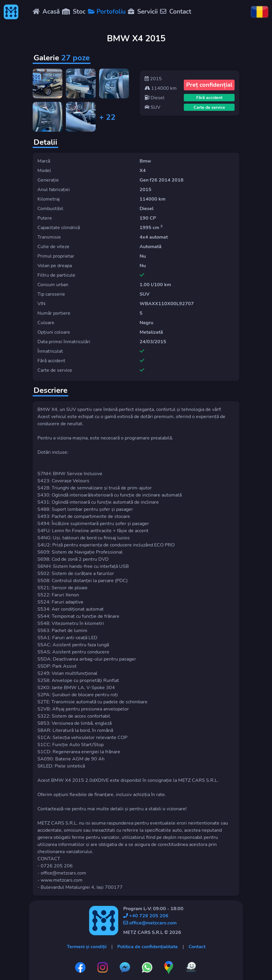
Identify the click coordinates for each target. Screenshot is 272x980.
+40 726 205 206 (146, 916)
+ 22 (107, 117)
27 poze (75, 58)
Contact (197, 947)
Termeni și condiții (87, 947)
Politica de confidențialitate (148, 947)
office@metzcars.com (150, 923)
